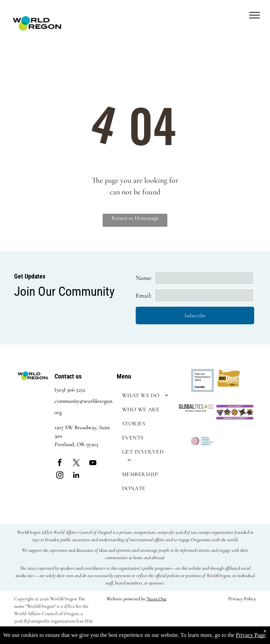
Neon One (157, 599)
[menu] (255, 15)
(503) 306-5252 (70, 390)
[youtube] (93, 464)
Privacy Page (251, 635)
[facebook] (60, 464)
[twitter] (76, 464)
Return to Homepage (135, 218)
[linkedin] (76, 476)
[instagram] (60, 476)
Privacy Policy (242, 599)
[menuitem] (146, 395)
